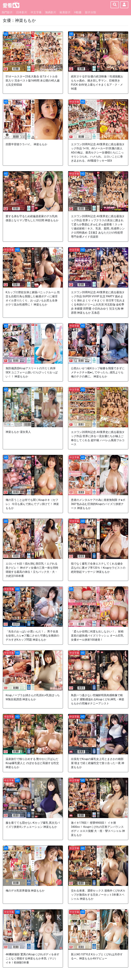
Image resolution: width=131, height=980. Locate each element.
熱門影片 (7, 12)
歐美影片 (65, 12)
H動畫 (78, 12)
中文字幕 (36, 12)
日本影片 (22, 12)
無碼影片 (51, 12)
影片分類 (91, 12)
